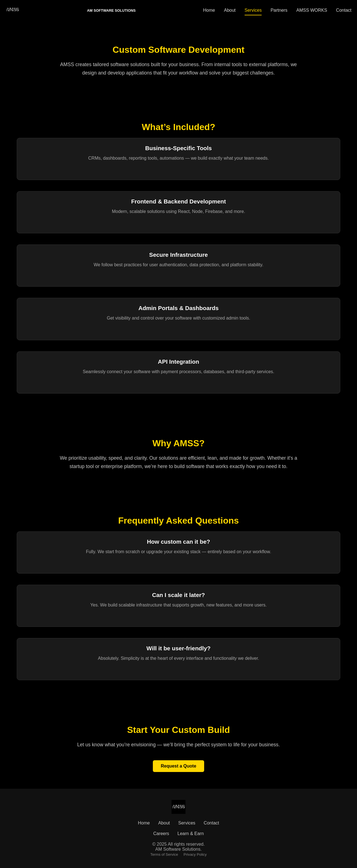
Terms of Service (164, 854)
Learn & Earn (190, 834)
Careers (161, 834)
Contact (344, 10)
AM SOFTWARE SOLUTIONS (111, 10)
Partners (279, 10)
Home (209, 10)
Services (253, 10)
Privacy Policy (195, 854)
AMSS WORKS (312, 10)
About (230, 10)
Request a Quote (178, 766)
